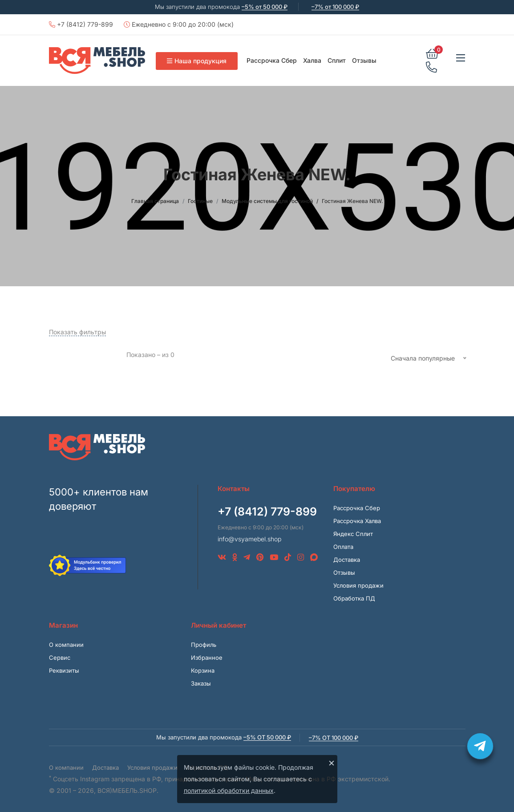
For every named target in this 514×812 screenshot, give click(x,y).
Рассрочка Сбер (272, 60)
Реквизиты (64, 670)
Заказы (201, 683)
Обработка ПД (354, 598)
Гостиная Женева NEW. (352, 201)
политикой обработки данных (229, 790)
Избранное (207, 658)
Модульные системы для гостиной (267, 201)
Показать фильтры (77, 332)
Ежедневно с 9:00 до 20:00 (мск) (179, 24)
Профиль (204, 645)
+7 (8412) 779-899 (81, 24)
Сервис (60, 658)
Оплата (343, 547)
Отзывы (364, 60)
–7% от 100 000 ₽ (335, 7)
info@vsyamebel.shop (249, 539)
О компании (66, 645)
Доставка (347, 560)
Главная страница (155, 201)
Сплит (337, 60)
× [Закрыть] (332, 763)
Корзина (203, 670)
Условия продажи (358, 585)
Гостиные (200, 201)
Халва (312, 60)
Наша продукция (197, 61)
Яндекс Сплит (353, 534)
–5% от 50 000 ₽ (265, 7)
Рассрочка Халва (357, 521)
